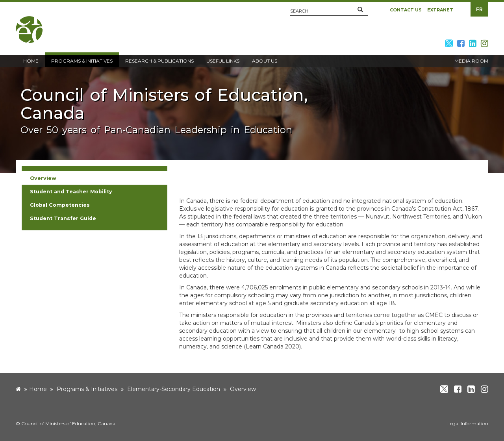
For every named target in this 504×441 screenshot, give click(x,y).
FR (479, 9)
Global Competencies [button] (60, 205)
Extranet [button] (440, 10)
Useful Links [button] (223, 61)
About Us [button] (265, 61)
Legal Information (468, 423)
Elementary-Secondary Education (174, 389)
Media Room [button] (471, 61)
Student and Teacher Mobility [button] (71, 192)
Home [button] (31, 61)
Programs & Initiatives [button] (82, 61)
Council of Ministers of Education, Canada (68, 423)
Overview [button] (43, 178)
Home (38, 389)
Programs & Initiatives (87, 389)
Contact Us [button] (406, 10)
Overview (243, 389)
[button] (360, 10)
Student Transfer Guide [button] (63, 218)
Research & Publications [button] (159, 61)
